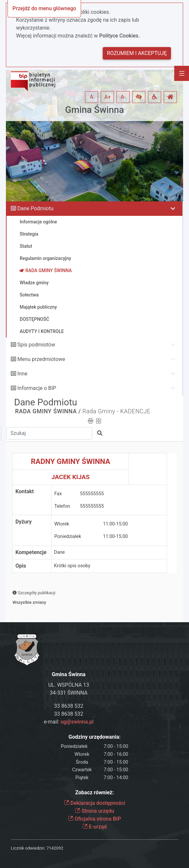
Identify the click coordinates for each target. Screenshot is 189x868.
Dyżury (24, 522)
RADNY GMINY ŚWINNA (71, 461)
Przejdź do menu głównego (44, 8)
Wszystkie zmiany (29, 602)
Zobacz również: (94, 792)
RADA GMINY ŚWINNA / (48, 411)
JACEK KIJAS (71, 477)
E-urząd (95, 827)
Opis (21, 566)
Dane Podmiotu (35, 208)
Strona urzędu (94, 811)
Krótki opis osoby (72, 566)
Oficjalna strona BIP (94, 819)
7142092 (55, 848)
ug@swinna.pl (77, 722)
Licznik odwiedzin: (28, 848)
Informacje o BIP (37, 388)
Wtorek (62, 524)
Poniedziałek (68, 536)
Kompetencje (31, 552)
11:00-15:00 (115, 524)
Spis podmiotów (36, 345)
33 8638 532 (69, 706)
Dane (60, 552)
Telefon (62, 506)
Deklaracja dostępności (95, 803)
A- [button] (123, 97)
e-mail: (69, 722)
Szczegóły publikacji (34, 593)
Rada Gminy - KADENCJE (116, 411)
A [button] (92, 97)
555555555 (92, 494)
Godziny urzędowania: (94, 737)
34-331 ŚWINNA (69, 693)
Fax (58, 494)
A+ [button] (108, 97)
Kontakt (25, 491)
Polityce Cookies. (119, 36)
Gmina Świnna (94, 110)
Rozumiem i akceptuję (137, 53)
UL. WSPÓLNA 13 (69, 685)
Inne (22, 374)
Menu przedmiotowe (41, 359)
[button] (139, 97)
